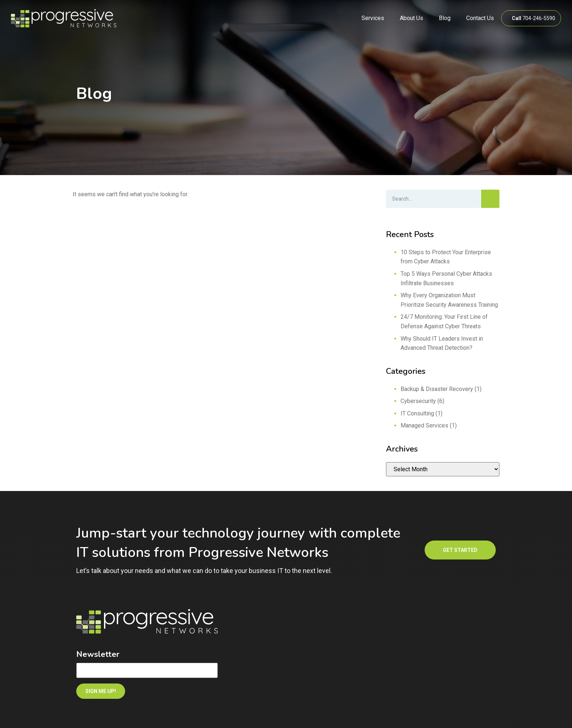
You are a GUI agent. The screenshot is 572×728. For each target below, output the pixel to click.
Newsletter (98, 654)
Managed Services (424, 425)
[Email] (147, 670)
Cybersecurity (418, 401)
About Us (411, 18)
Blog (445, 18)
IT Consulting (417, 413)
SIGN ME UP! (101, 691)
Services (373, 18)
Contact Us (480, 18)
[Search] (490, 199)
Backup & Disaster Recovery (437, 389)
